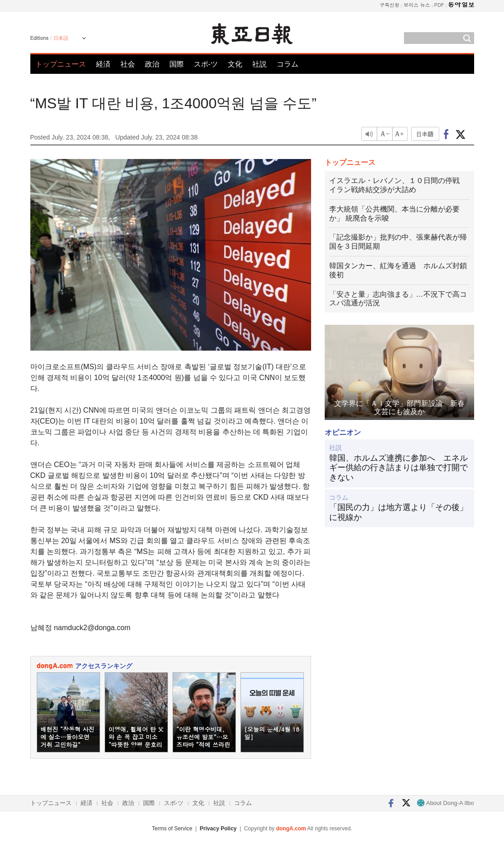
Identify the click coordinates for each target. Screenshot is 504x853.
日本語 (61, 38)
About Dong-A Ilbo (445, 803)
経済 (103, 64)
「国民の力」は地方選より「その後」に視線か (398, 512)
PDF (439, 5)
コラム (288, 64)
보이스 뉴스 (417, 5)
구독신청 (389, 5)
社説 (259, 64)
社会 (128, 64)
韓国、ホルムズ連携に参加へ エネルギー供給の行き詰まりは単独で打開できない (398, 468)
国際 (177, 64)
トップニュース (61, 64)
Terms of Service (172, 829)
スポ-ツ (206, 64)
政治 (152, 64)
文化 (235, 64)
